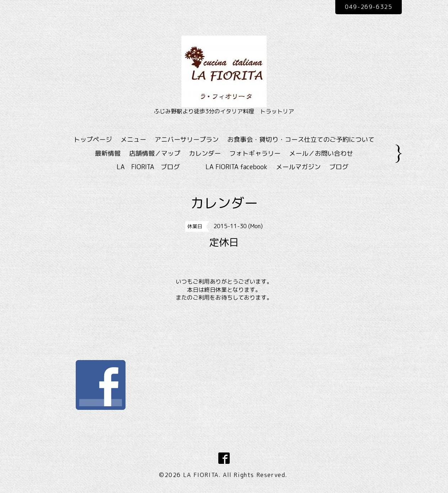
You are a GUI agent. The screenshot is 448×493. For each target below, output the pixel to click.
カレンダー (205, 153)
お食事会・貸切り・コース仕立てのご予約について (301, 140)
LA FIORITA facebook (236, 167)
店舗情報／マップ (155, 153)
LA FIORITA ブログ (159, 167)
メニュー (133, 140)
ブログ (339, 167)
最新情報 (108, 153)
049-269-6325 (369, 7)
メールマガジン (298, 167)
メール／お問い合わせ (321, 153)
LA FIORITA (201, 475)
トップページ (93, 140)
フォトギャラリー (255, 153)
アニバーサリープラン (187, 140)
